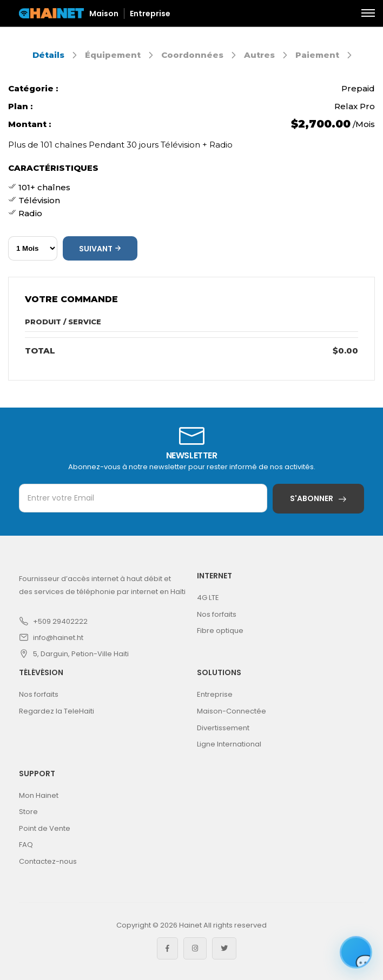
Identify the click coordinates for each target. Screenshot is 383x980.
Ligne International (229, 744)
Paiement (317, 55)
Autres (259, 55)
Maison (104, 14)
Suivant (100, 249)
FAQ (26, 845)
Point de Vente (45, 828)
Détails (48, 55)
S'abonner (312, 498)
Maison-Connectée (232, 711)
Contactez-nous (48, 861)
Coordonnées (192, 55)
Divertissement (223, 728)
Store (28, 812)
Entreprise (150, 14)
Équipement (113, 55)
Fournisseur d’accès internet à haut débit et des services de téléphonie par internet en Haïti (102, 585)
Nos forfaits (217, 614)
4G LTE (208, 598)
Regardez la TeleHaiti (57, 711)
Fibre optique (220, 631)
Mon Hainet (39, 795)
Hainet (190, 925)
